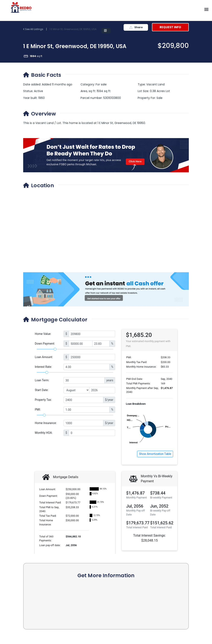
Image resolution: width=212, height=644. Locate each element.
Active (39, 91)
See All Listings (34, 29)
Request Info (170, 27)
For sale (101, 84)
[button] (207, 9)
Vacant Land (155, 84)
